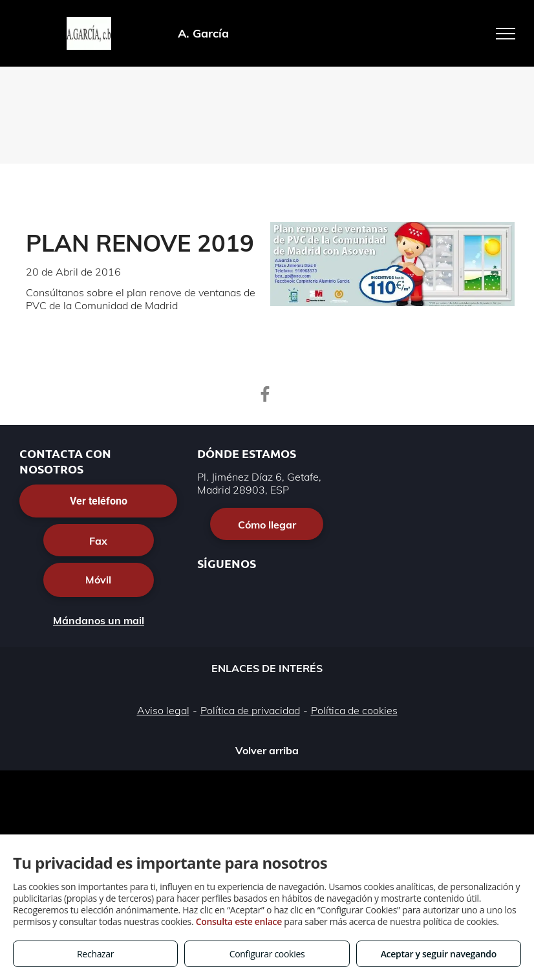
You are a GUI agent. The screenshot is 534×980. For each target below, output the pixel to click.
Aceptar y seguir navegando (439, 954)
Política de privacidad (250, 710)
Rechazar (95, 954)
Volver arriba (267, 750)
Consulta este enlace (239, 921)
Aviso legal (163, 710)
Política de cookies (354, 710)
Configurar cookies (267, 954)
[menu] (506, 34)
